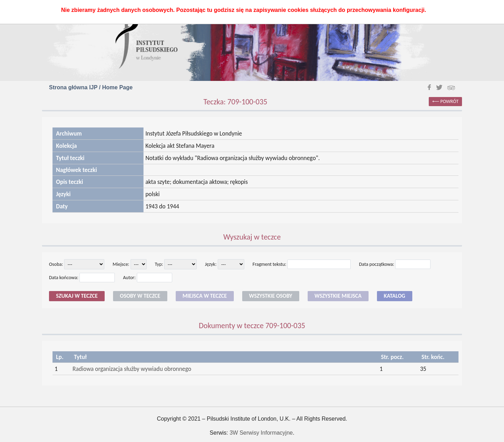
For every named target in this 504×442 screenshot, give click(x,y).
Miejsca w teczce (205, 296)
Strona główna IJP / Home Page (91, 87)
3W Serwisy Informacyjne (261, 433)
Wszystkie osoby (271, 296)
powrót (449, 101)
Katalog (395, 296)
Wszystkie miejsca (338, 296)
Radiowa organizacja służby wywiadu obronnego (132, 369)
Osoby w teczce (140, 296)
